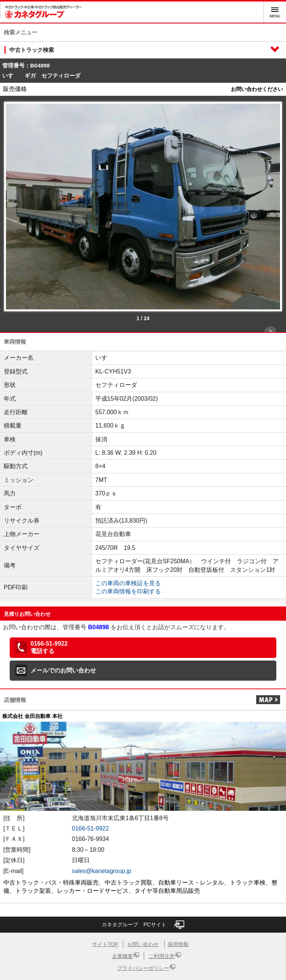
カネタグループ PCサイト (143, 925)
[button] (143, 648)
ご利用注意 (162, 956)
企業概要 (123, 956)
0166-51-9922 (90, 828)
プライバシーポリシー (143, 968)
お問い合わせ (143, 944)
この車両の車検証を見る (128, 583)
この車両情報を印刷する (128, 591)
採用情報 (178, 944)
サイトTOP (105, 944)
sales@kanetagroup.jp (101, 871)
